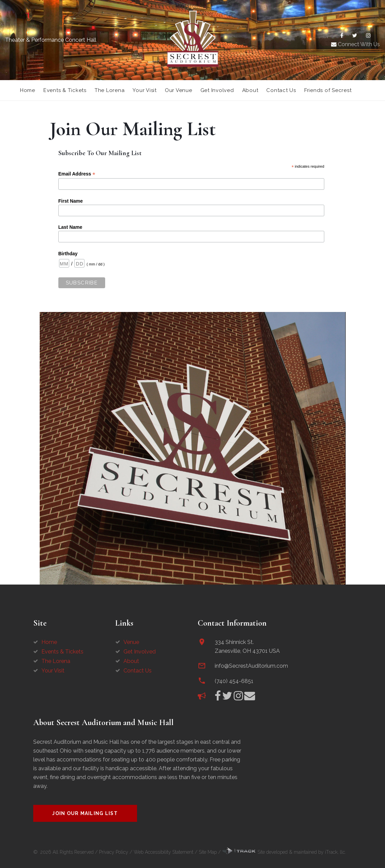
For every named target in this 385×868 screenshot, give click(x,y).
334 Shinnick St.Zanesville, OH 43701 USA (247, 647)
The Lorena (110, 90)
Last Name (70, 227)
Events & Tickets (65, 90)
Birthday (68, 254)
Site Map (208, 852)
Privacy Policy (114, 852)
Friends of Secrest (328, 90)
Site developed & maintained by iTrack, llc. (284, 852)
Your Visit (145, 90)
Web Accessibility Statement (163, 852)
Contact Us (281, 90)
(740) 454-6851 (234, 681)
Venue (131, 642)
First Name (71, 201)
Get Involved (217, 90)
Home (28, 90)
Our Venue (179, 90)
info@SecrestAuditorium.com (251, 666)
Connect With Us (355, 44)
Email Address (77, 174)
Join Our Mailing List (85, 813)
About (250, 90)
